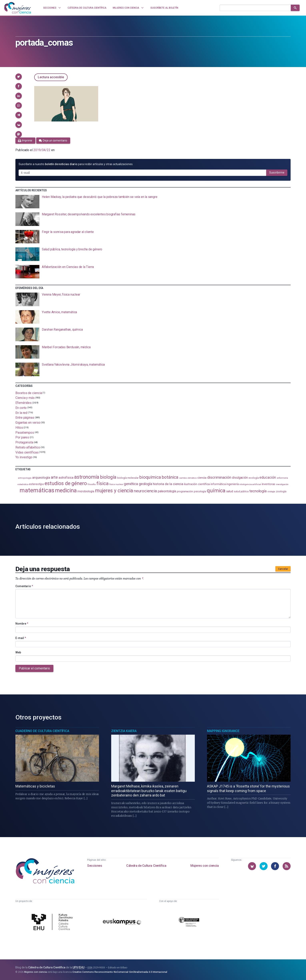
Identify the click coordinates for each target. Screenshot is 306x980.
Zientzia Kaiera (124, 731)
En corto (21, 408)
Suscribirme (277, 173)
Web (18, 652)
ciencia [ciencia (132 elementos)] (202, 478)
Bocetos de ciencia (29, 393)
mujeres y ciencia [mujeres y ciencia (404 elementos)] (114, 491)
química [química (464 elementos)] (216, 491)
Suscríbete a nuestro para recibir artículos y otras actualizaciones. (76, 164)
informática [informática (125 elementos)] (218, 484)
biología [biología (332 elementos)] (108, 477)
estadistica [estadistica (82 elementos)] (23, 484)
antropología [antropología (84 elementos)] (25, 478)
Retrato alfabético (28, 447)
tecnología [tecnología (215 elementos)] (258, 491)
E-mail (21, 638)
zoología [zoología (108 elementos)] (281, 491)
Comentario (24, 586)
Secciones (95, 866)
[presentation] (153, 202)
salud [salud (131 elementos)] (230, 491)
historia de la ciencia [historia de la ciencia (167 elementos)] (168, 484)
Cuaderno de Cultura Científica (42, 731)
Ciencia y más (25, 398)
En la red (21, 413)
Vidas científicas (27, 452)
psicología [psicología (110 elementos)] (200, 491)
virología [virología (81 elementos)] (271, 492)
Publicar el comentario (34, 668)
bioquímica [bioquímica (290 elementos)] (150, 477)
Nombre (22, 624)
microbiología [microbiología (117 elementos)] (86, 491)
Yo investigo (24, 457)
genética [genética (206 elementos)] (131, 484)
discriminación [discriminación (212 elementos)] (219, 477)
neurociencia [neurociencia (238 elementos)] (145, 491)
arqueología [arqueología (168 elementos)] (41, 477)
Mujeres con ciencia (204, 866)
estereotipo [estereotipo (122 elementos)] (36, 484)
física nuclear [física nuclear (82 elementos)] (116, 484)
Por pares (22, 437)
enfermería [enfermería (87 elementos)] (282, 478)
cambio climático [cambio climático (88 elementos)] (188, 478)
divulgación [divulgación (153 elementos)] (240, 478)
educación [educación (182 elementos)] (268, 477)
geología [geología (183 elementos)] (145, 484)
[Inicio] (18, 8)
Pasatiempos (25, 432)
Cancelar (283, 569)
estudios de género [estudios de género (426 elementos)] (66, 483)
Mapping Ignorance (223, 731)
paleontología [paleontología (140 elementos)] (167, 491)
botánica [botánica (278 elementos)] (170, 477)
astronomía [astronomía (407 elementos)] (87, 477)
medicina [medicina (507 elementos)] (66, 491)
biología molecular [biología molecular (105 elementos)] (128, 478)
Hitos (19, 428)
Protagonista (24, 442)
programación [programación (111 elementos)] (185, 491)
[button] (19, 77)
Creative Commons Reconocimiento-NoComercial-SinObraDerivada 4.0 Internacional (120, 972)
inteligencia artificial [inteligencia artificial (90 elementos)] (250, 484)
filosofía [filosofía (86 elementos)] (92, 484)
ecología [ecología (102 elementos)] (254, 478)
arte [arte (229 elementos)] (54, 477)
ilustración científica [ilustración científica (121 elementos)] (197, 484)
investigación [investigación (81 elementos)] (282, 484)
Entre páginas (25, 418)
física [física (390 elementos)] (102, 483)
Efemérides (23, 403)
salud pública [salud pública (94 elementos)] (241, 492)
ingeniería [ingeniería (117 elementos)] (232, 484)
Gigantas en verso (28, 423)
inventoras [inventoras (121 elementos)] (268, 484)
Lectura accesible (51, 77)
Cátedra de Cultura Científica (146, 866)
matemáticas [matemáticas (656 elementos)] (37, 490)
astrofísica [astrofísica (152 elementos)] (66, 478)
